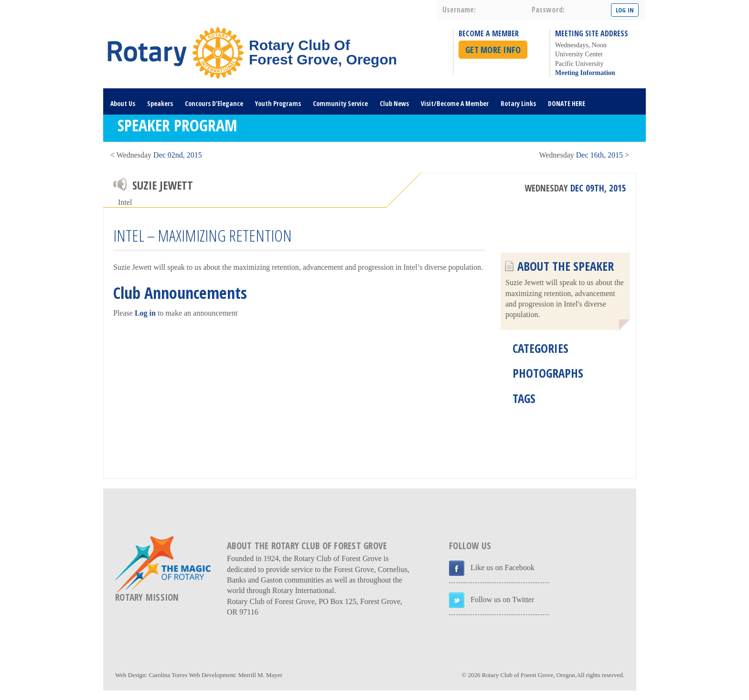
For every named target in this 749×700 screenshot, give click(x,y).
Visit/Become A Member (455, 103)
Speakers (160, 103)
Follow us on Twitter (502, 599)
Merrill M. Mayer (260, 675)
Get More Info (493, 50)
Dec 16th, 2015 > (584, 155)
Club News (394, 103)
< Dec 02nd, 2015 (156, 155)
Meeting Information (585, 73)
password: (548, 10)
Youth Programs (278, 103)
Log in (145, 313)
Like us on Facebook (503, 567)
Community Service (340, 103)
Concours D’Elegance (214, 103)
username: (459, 10)
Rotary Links (518, 103)
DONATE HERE (567, 103)
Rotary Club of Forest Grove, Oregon (529, 675)
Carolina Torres (168, 675)
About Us (123, 103)
